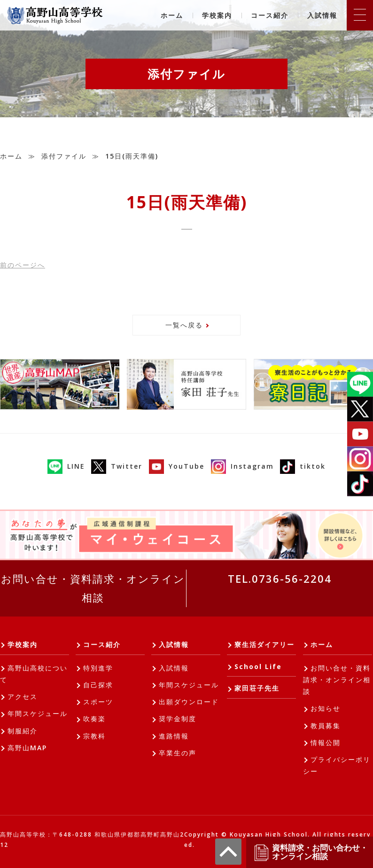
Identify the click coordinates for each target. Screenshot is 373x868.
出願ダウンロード (189, 702)
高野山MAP (27, 748)
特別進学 (98, 668)
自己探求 (98, 685)
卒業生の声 (178, 753)
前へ (23, 265)
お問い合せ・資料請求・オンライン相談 (93, 588)
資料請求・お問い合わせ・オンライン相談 (311, 852)
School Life (258, 666)
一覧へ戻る (184, 325)
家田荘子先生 (257, 688)
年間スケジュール (38, 713)
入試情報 (322, 15)
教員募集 (326, 726)
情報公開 (326, 742)
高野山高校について (34, 674)
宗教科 (94, 736)
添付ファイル (64, 156)
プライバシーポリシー (337, 765)
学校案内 (217, 15)
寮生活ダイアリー (264, 644)
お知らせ (326, 708)
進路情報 (174, 736)
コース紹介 (270, 15)
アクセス (23, 697)
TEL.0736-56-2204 (280, 579)
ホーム (172, 15)
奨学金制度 (178, 719)
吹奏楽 (94, 719)
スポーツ (98, 702)
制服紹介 (23, 731)
